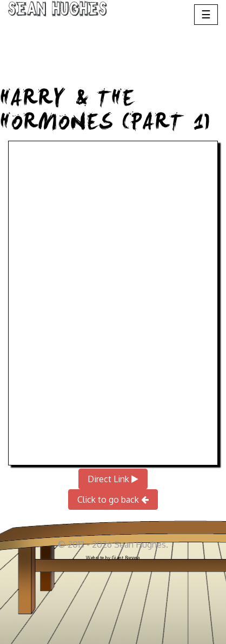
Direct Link (113, 479)
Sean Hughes (58, 11)
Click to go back (113, 500)
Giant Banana (126, 558)
